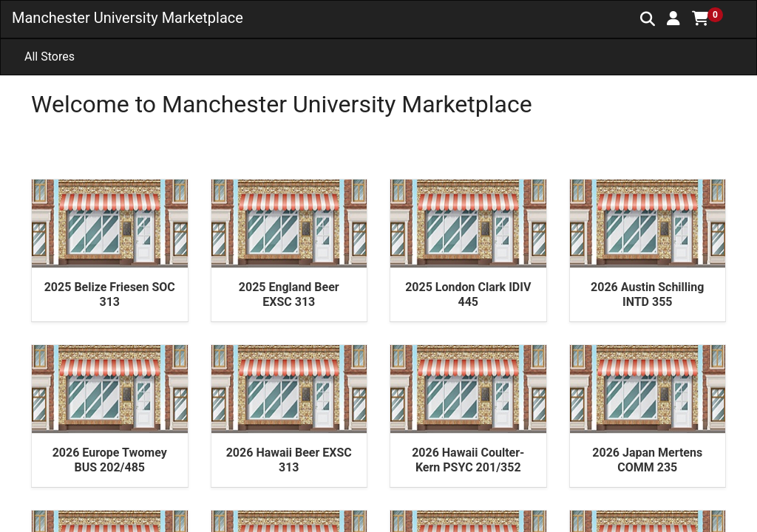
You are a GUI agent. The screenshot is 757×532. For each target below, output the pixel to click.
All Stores (50, 57)
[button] (673, 18)
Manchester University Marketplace (128, 18)
